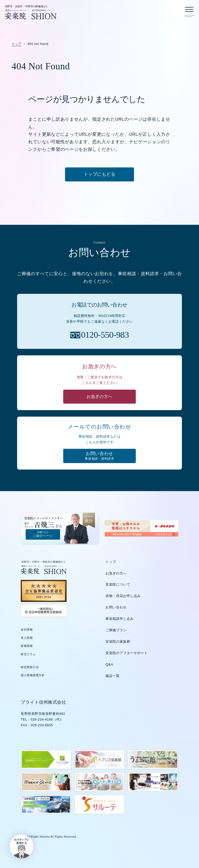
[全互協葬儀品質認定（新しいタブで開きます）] (44, 591)
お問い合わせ (116, 608)
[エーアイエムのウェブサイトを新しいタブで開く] (46, 805)
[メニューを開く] (189, 11)
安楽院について (118, 585)
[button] (20, 848)
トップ (111, 562)
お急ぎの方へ (116, 574)
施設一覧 (112, 676)
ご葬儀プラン (116, 630)
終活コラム (28, 654)
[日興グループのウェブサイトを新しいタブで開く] (153, 782)
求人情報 (27, 638)
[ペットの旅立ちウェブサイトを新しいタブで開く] (100, 782)
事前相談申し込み (119, 619)
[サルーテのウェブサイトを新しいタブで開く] (100, 805)
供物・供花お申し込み (123, 596)
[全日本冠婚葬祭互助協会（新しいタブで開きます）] (44, 611)
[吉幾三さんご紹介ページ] (60, 529)
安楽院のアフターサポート (127, 653)
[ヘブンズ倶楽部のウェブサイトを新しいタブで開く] (100, 760)
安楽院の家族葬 (118, 642)
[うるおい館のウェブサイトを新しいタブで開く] (153, 760)
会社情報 (27, 630)
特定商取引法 (30, 667)
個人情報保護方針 (33, 676)
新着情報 (27, 646)
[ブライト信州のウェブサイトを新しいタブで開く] (46, 760)
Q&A (109, 665)
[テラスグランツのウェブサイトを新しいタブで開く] (46, 782)
